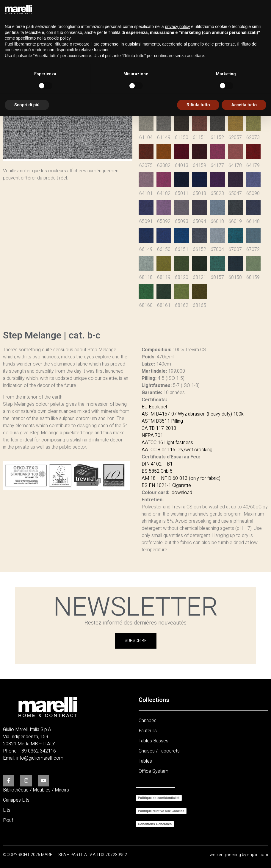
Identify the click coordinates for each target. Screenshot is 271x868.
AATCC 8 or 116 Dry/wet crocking (177, 450)
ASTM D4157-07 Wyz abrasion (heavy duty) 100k (193, 414)
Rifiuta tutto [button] (198, 105)
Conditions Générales (155, 824)
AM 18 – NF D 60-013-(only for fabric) (181, 478)
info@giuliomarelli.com (40, 758)
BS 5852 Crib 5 (157, 471)
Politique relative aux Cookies (161, 811)
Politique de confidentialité (159, 798)
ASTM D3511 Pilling (162, 421)
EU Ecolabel (154, 407)
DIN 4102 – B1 (157, 464)
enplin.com (258, 855)
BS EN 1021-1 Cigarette (166, 485)
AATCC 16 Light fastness (167, 443)
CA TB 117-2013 (159, 428)
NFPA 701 (152, 435)
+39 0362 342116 (37, 751)
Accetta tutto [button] (244, 105)
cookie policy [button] (59, 38)
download (182, 493)
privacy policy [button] (178, 26)
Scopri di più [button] (27, 105)
